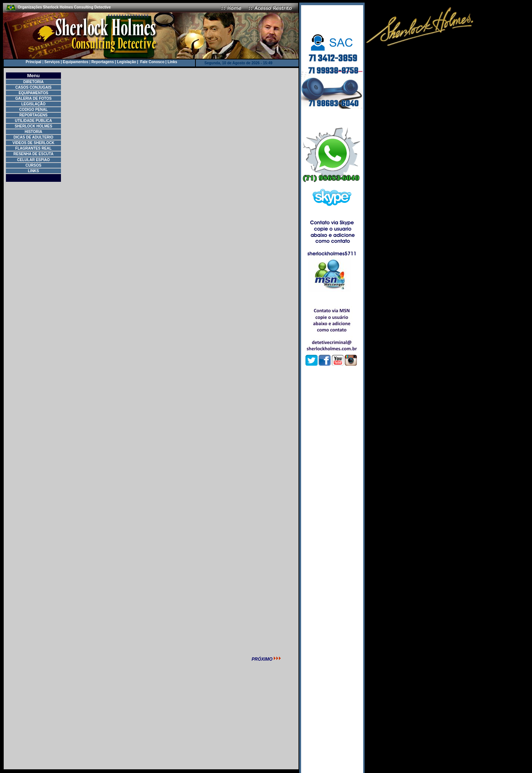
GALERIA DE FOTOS (33, 98)
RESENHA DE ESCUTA (33, 154)
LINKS (34, 171)
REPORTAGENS (33, 115)
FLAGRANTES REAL (33, 148)
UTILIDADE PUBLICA (33, 121)
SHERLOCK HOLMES (34, 126)
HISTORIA (34, 132)
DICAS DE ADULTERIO (34, 137)
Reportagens (103, 62)
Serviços (52, 62)
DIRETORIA (33, 82)
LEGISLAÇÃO (34, 104)
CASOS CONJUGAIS (34, 87)
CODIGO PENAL (33, 110)
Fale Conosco (152, 62)
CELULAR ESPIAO (33, 160)
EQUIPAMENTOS (33, 93)
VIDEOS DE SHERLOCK (33, 143)
